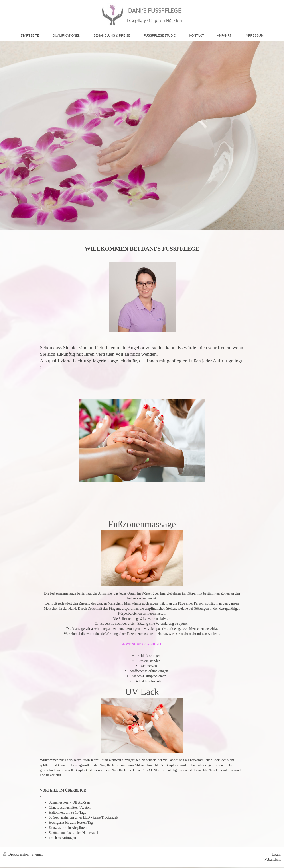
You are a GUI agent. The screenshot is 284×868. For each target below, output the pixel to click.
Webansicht (272, 859)
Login (276, 854)
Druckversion (16, 854)
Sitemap (37, 854)
